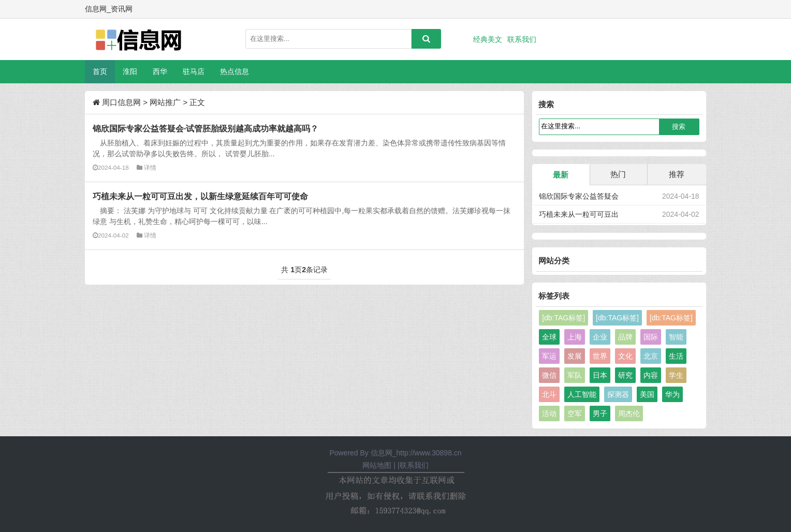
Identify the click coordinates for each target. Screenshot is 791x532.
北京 (651, 356)
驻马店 (194, 71)
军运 (549, 356)
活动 (549, 413)
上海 (575, 337)
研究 (625, 375)
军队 (575, 375)
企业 (600, 337)
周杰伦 (629, 413)
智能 (676, 337)
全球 (549, 337)
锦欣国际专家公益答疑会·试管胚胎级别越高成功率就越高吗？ (206, 128)
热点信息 (235, 71)
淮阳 (130, 71)
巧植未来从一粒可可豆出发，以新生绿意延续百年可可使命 (200, 196)
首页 (100, 71)
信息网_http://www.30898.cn (416, 453)
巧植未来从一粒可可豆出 (579, 214)
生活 (676, 356)
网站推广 (165, 102)
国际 (651, 337)
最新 (561, 175)
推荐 (677, 174)
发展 (575, 356)
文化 (625, 356)
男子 (600, 413)
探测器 (618, 394)
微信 (549, 375)
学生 (676, 375)
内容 (651, 375)
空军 (575, 413)
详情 (150, 167)
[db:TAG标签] (563, 318)
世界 (600, 356)
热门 (618, 174)
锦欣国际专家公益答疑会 (579, 196)
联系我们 (522, 39)
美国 (647, 394)
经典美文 (488, 39)
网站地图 (377, 465)
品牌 (625, 337)
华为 (672, 394)
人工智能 (582, 394)
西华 (160, 71)
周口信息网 (121, 102)
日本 (600, 375)
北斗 (549, 394)
